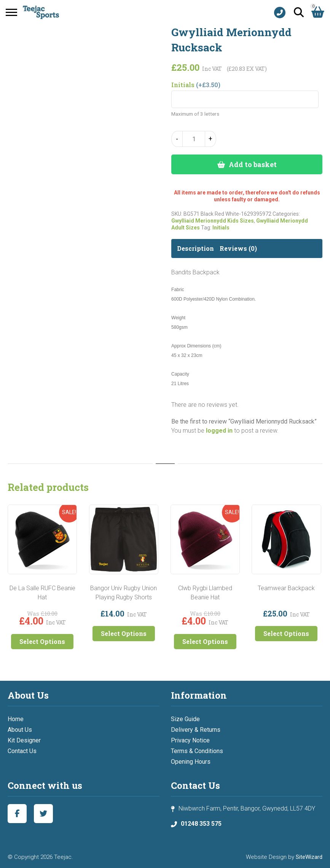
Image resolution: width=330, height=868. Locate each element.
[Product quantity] (194, 139)
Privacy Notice (190, 740)
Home (16, 719)
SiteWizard (309, 857)
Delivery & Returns (196, 730)
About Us (20, 730)
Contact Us (22, 751)
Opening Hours (191, 762)
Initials (221, 228)
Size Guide (185, 719)
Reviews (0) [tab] (238, 248)
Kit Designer (24, 740)
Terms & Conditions (197, 751)
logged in (219, 431)
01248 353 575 (201, 824)
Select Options (42, 641)
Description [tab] (195, 248)
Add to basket (253, 164)
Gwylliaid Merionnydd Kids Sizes (213, 221)
